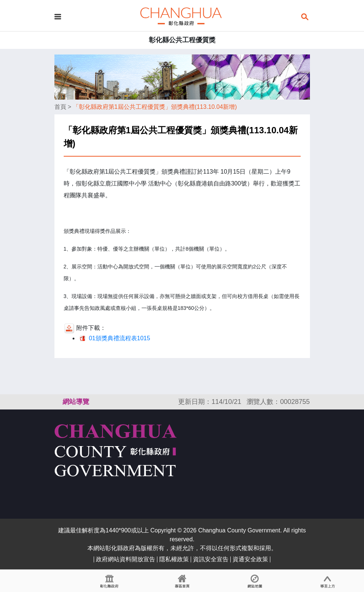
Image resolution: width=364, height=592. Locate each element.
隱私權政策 (174, 559)
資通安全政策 (250, 559)
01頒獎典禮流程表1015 (119, 338)
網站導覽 (76, 402)
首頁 (60, 107)
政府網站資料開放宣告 (126, 559)
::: (58, 402)
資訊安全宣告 (211, 559)
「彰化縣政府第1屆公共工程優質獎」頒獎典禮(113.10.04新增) (155, 107)
